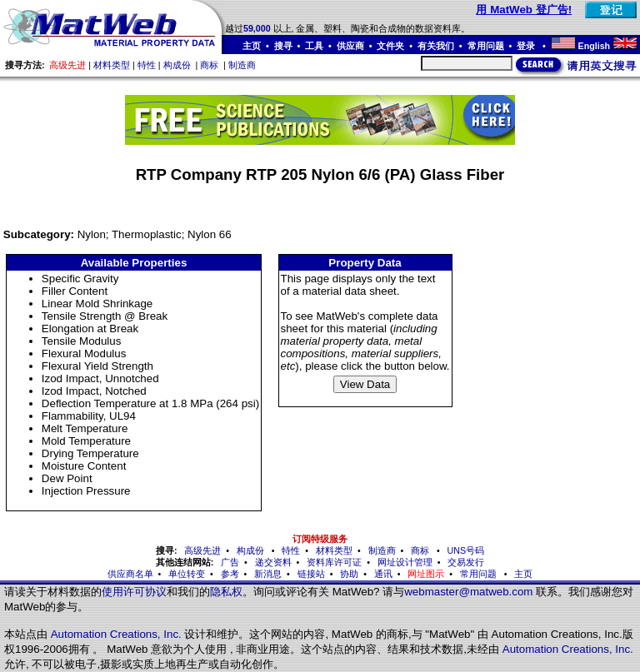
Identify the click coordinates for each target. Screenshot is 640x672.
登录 (527, 46)
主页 (252, 46)
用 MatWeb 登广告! (524, 10)
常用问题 (486, 46)
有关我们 (436, 46)
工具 (314, 46)
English (594, 46)
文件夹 (390, 46)
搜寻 (283, 46)
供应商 (350, 46)
